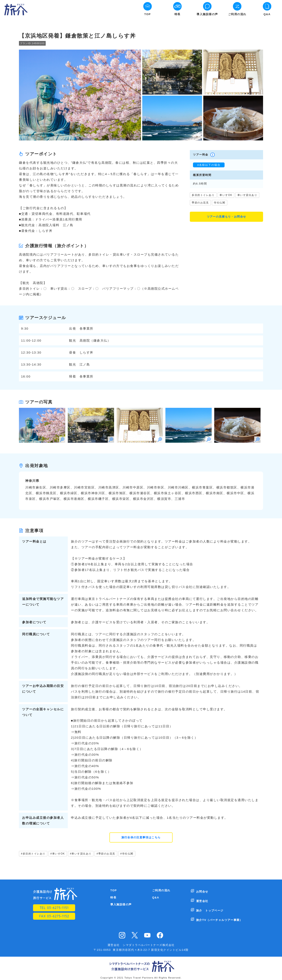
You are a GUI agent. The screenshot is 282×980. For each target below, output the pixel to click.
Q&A (267, 14)
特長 (178, 14)
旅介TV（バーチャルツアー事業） (219, 912)
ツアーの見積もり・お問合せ (227, 217)
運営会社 (202, 898)
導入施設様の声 (207, 14)
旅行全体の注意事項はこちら (141, 838)
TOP (148, 14)
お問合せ (202, 891)
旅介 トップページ (210, 905)
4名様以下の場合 (209, 165)
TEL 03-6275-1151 (54, 908)
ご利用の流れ (237, 14)
